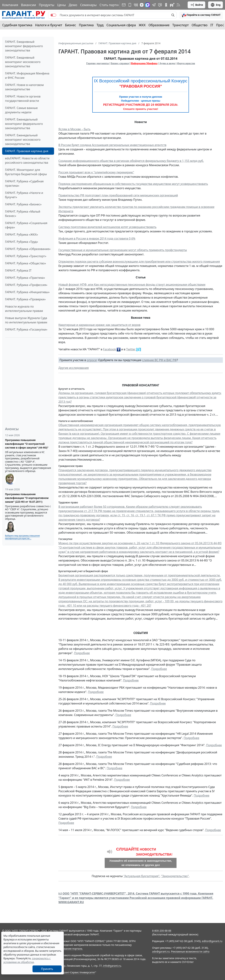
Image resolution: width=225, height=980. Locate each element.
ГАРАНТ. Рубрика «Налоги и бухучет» (24, 195)
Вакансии (28, 5)
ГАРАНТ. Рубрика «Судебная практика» (24, 183)
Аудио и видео (167, 63)
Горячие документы (98, 63)
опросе (92, 360)
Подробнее (82, 653)
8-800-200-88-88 (162, 931)
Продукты (47, 5)
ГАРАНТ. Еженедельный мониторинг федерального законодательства (24, 124)
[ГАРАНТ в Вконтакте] (136, 5)
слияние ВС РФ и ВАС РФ (159, 360)
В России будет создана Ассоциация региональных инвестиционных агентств (112, 145)
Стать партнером (113, 5)
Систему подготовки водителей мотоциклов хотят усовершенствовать (107, 227)
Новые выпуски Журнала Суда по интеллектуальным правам (26, 320)
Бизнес (70, 25)
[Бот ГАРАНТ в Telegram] (160, 5)
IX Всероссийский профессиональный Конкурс (141, 81)
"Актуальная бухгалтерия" (141, 876)
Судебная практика (17, 25)
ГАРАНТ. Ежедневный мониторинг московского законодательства (23, 62)
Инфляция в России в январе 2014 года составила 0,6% (97, 238)
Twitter (131, 349)
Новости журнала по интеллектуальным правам (24, 309)
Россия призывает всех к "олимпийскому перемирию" (96, 172)
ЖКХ (142, 25)
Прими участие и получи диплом (141, 97)
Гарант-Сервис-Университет (78, 972)
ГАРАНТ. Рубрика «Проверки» (25, 299)
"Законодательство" (175, 876)
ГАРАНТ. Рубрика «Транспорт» (26, 256)
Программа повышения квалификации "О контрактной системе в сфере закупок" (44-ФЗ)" (27, 444)
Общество (200, 25)
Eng (215, 5)
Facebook (110, 349)
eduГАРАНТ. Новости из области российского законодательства (27, 160)
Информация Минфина (144, 63)
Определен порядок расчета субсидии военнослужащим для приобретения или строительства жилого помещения (139, 262)
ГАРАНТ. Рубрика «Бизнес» (23, 204)
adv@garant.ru (161, 951)
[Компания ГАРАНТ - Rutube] (172, 5)
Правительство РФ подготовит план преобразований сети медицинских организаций (118, 195)
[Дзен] (142, 5)
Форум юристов (186, 63)
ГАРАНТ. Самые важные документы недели (21, 110)
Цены (61, 5)
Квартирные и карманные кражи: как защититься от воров (99, 325)
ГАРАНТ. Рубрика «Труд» (22, 242)
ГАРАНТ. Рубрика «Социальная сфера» (26, 225)
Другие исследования (74, 368)
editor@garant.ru (212, 941)
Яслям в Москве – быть (74, 129)
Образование (159, 25)
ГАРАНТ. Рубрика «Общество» (25, 263)
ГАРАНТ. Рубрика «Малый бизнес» (23, 214)
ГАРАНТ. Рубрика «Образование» (28, 249)
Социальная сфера (121, 25)
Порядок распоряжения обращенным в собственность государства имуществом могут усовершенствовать (133, 184)
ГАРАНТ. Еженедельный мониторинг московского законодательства (23, 140)
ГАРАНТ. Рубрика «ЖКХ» (21, 235)
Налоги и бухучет (49, 25)
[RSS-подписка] (178, 5)
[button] (201, 15)
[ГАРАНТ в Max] (148, 5)
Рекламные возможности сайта (190, 951)
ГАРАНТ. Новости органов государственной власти (23, 99)
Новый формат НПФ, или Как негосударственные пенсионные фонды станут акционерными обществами (132, 285)
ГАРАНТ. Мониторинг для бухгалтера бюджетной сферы (26, 172)
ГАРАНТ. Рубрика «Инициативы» (27, 292)
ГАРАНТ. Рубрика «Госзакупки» (26, 329)
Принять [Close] (47, 969)
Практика (86, 25)
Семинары (88, 5)
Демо (73, 5)
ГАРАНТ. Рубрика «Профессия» (26, 285)
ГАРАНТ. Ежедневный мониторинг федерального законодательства (24, 46)
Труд (100, 25)
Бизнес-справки (120, 63)
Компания (10, 5)
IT (212, 25)
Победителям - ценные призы (141, 101)
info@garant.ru (112, 966)
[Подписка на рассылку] (124, 5)
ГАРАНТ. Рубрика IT (18, 270)
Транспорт (181, 25)
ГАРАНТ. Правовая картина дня (27, 151)
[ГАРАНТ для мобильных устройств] (130, 5)
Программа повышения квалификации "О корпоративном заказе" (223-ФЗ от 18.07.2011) (27, 498)
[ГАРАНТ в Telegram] (154, 5)
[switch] (53, 15)
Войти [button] (197, 5)
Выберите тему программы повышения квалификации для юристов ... (22, 537)
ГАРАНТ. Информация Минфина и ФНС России (27, 76)
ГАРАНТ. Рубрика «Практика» (25, 278)
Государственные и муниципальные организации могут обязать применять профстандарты (123, 250)
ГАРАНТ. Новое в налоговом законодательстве (24, 87)
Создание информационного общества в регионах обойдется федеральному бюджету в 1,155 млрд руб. (131, 161)
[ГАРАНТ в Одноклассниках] (166, 5)
